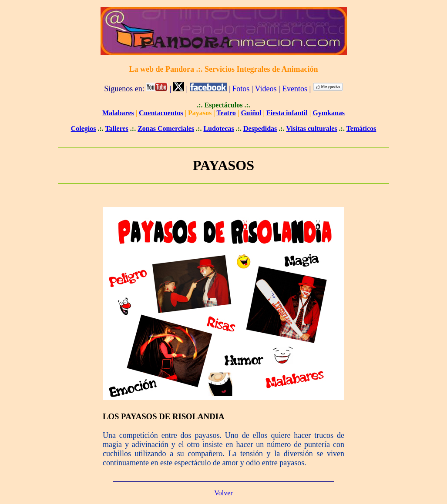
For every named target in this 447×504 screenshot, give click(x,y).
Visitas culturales (311, 129)
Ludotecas (218, 129)
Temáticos (361, 129)
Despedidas (260, 129)
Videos (266, 89)
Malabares (118, 113)
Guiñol (251, 113)
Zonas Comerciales (166, 129)
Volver (223, 493)
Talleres (116, 129)
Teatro (226, 113)
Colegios (84, 129)
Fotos (241, 89)
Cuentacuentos (161, 113)
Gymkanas (329, 113)
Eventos (295, 89)
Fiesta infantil (287, 113)
